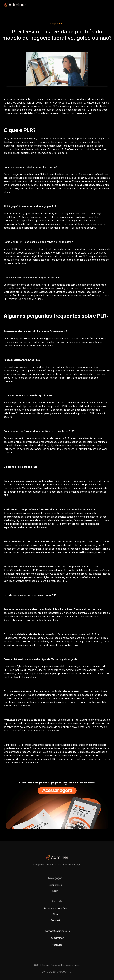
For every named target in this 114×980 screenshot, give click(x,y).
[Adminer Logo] (15, 5)
